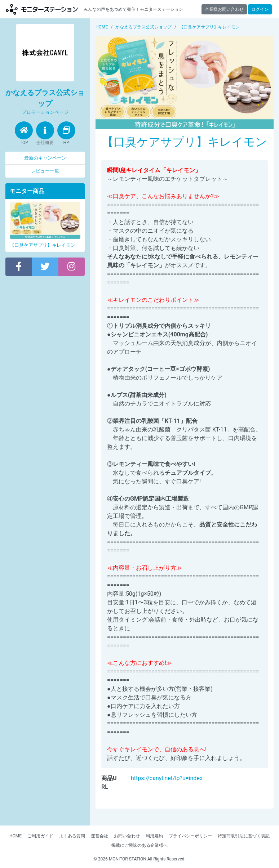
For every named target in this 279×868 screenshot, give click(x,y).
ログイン (260, 9)
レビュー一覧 (45, 171)
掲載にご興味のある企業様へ (139, 845)
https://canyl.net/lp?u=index (167, 778)
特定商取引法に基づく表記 (244, 836)
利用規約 (154, 836)
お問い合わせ (127, 836)
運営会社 (99, 836)
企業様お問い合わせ (224, 9)
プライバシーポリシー (190, 836)
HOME (15, 836)
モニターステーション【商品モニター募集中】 (42, 9)
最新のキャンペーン (45, 158)
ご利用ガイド (40, 836)
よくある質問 (72, 836)
